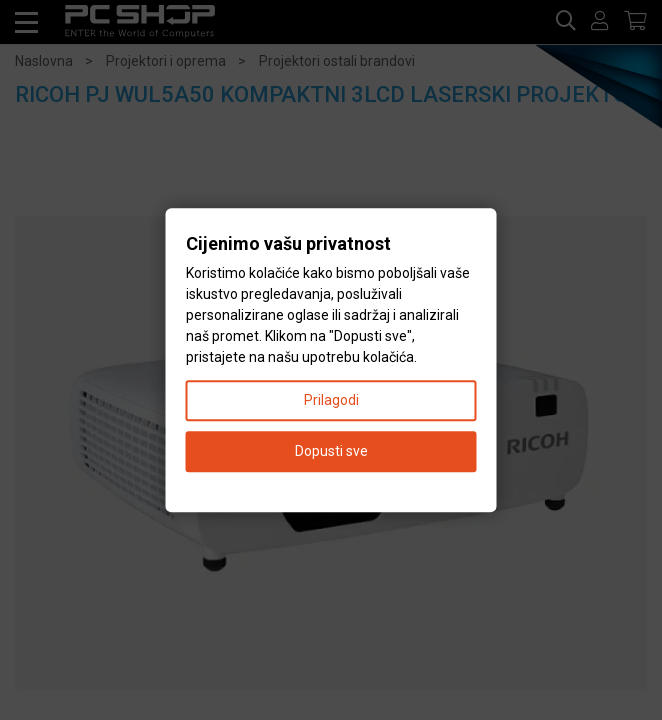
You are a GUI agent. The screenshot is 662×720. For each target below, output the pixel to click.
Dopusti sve (331, 451)
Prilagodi (331, 400)
